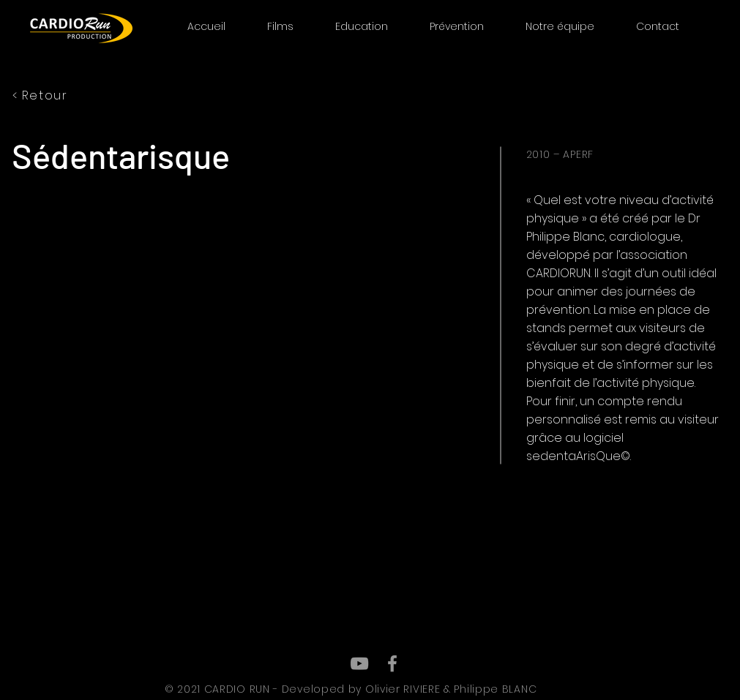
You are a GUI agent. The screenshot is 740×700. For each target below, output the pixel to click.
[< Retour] (77, 95)
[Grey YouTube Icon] (359, 663)
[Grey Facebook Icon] (392, 663)
